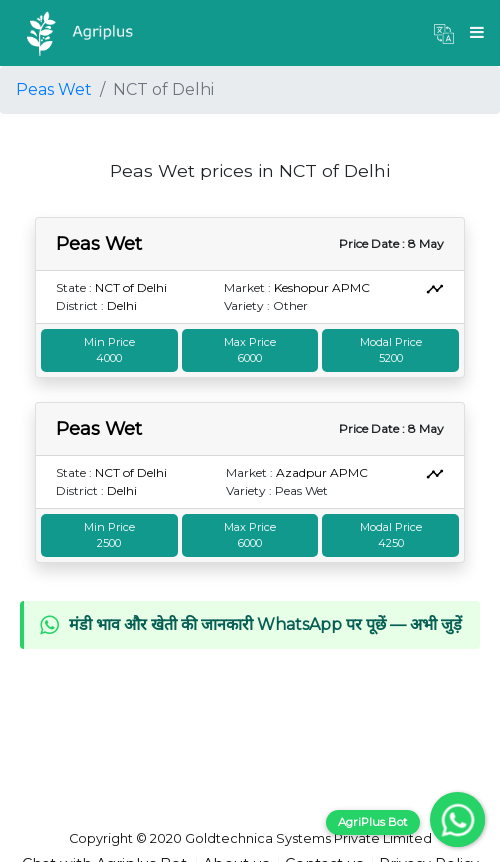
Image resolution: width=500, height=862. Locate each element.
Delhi (122, 305)
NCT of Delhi (131, 287)
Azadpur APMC (322, 472)
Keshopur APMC (322, 287)
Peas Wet (54, 89)
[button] (444, 33)
